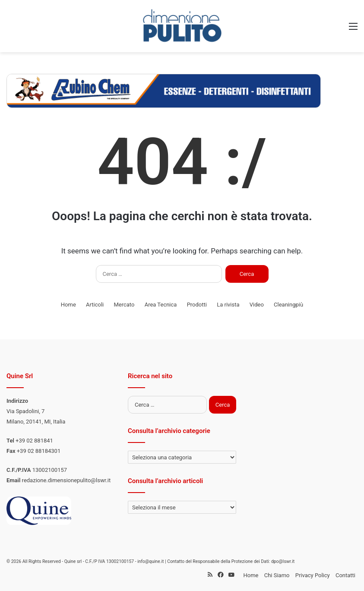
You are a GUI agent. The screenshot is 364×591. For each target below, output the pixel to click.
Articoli (95, 305)
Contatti (345, 575)
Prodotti (197, 305)
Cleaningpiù (288, 305)
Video (257, 305)
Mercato (124, 305)
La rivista (228, 305)
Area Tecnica (161, 305)
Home (68, 305)
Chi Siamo (277, 575)
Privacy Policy (313, 575)
